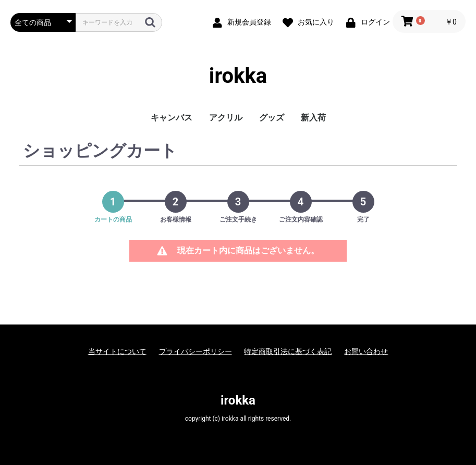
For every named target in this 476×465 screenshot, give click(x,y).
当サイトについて (117, 351)
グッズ (272, 118)
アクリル (226, 118)
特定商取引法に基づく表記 (288, 351)
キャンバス (172, 118)
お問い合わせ (366, 351)
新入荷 (313, 118)
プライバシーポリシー (196, 351)
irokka (238, 76)
